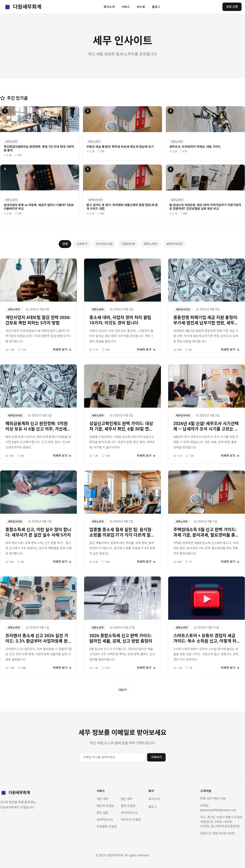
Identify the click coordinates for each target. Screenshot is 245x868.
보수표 (141, 7)
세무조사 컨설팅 (131, 820)
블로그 (156, 7)
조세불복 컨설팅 (107, 826)
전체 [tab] (65, 244)
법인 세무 (127, 799)
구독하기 (156, 757)
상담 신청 (232, 7)
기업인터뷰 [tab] (128, 244)
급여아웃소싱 (105, 820)
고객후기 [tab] (82, 244)
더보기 (122, 690)
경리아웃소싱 (129, 813)
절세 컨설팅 (128, 806)
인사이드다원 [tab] (104, 244)
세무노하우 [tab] (151, 244)
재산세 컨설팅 (105, 806)
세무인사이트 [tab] (175, 244)
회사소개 (109, 7)
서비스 (126, 7)
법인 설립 (102, 813)
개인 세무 (102, 799)
